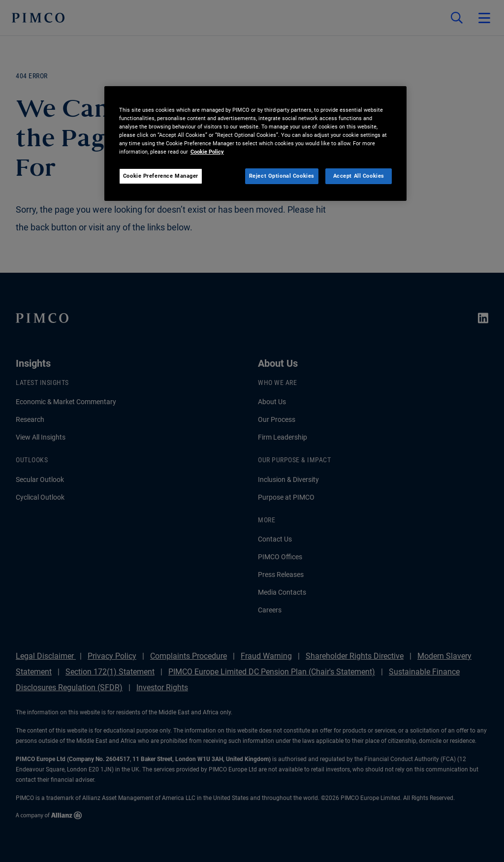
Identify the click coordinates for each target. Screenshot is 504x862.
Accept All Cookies (359, 176)
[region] (255, 144)
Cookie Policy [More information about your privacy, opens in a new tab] (207, 152)
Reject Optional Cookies (282, 176)
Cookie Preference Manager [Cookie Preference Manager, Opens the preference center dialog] (161, 176)
